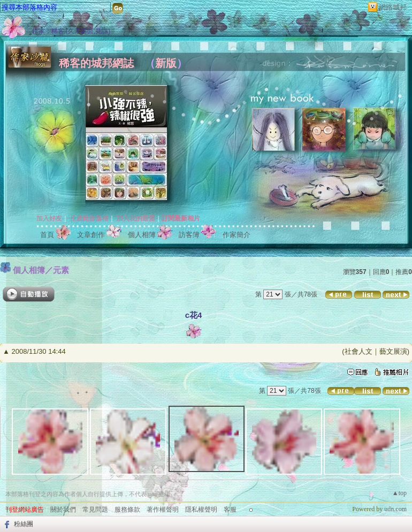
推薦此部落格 (89, 218)
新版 (166, 63)
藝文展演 (393, 351)
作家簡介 (236, 235)
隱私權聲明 (201, 510)
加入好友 (49, 218)
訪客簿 (189, 235)
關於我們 (63, 510)
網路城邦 (393, 7)
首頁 (47, 235)
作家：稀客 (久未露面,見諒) (71, 31)
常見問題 (95, 510)
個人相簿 (142, 235)
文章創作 (91, 235)
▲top (399, 493)
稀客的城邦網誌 (96, 63)
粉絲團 (24, 524)
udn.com (395, 509)
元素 (61, 270)
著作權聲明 (163, 510)
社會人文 (358, 351)
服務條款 (127, 510)
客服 (230, 510)
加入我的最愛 (136, 218)
